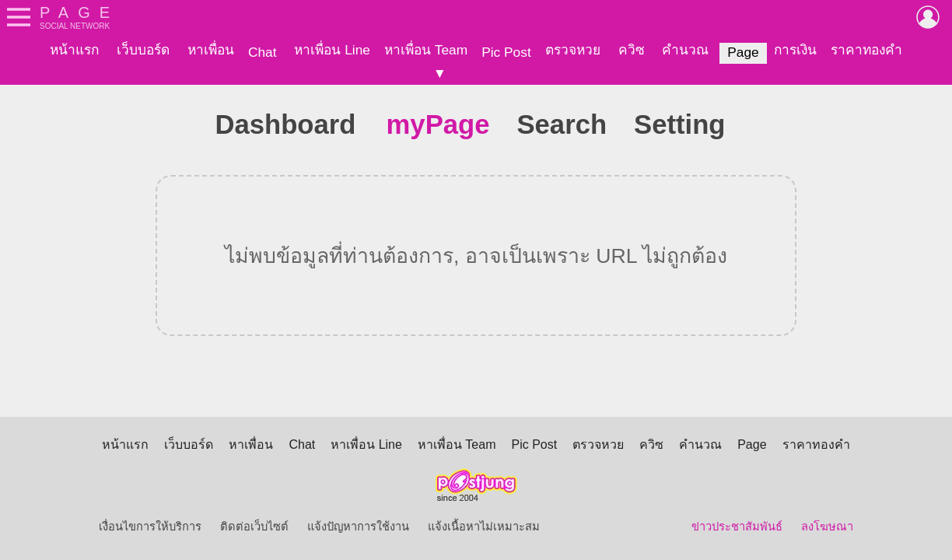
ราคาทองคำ (866, 50)
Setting (679, 124)
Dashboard (285, 124)
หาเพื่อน (211, 50)
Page (743, 52)
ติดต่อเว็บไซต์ (254, 527)
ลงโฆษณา (827, 527)
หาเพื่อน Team (426, 50)
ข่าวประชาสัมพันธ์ (737, 527)
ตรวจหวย (573, 50)
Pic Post (506, 52)
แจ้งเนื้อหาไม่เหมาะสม (484, 527)
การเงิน (795, 50)
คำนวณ (685, 50)
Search (562, 124)
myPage (438, 124)
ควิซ (632, 50)
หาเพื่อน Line (332, 50)
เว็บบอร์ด (143, 50)
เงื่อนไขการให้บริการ (150, 527)
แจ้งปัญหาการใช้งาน (358, 527)
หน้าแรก (74, 50)
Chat (262, 52)
